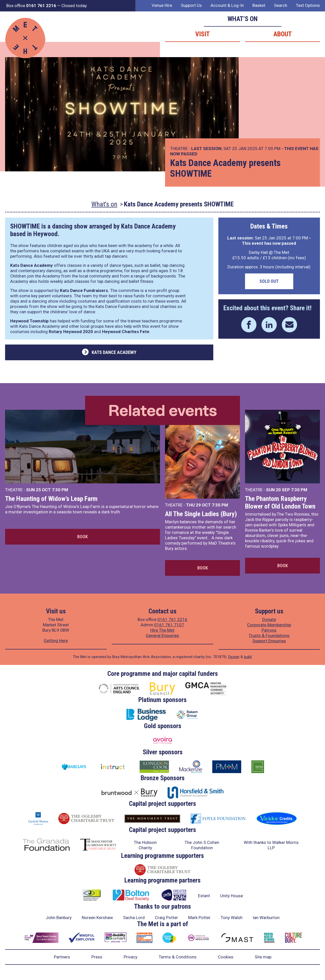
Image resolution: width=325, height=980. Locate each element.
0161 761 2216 (172, 619)
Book (83, 537)
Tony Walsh (232, 918)
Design (234, 657)
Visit (202, 34)
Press (97, 957)
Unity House (232, 896)
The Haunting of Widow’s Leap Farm (51, 499)
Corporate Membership (269, 625)
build (248, 657)
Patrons (269, 630)
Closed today (74, 6)
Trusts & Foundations (269, 635)
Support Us (191, 5)
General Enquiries (162, 635)
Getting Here (56, 641)
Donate (269, 619)
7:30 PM (60, 490)
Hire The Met (162, 630)
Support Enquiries (269, 641)
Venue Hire (162, 5)
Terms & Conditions (178, 957)
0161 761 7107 (169, 625)
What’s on (243, 19)
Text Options (308, 5)
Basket (259, 5)
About (283, 34)
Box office (31, 6)
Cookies (226, 957)
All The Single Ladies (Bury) (201, 514)
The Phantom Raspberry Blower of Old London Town (280, 502)
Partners (62, 957)
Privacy (131, 957)
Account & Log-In (227, 5)
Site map (263, 957)
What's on (104, 204)
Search (281, 5)
